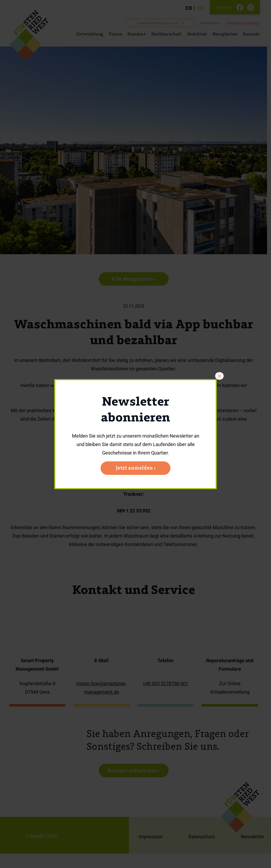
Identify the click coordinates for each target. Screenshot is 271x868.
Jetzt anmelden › (136, 468)
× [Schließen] (219, 376)
